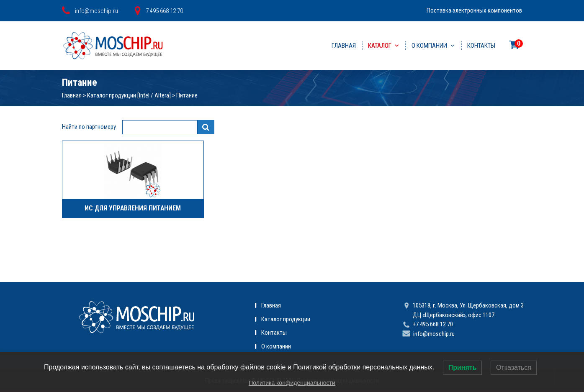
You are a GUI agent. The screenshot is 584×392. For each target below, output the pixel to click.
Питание (187, 95)
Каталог (380, 46)
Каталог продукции (286, 319)
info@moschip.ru (434, 334)
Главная (344, 46)
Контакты (481, 46)
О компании (429, 46)
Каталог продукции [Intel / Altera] (129, 95)
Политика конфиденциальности (292, 383)
